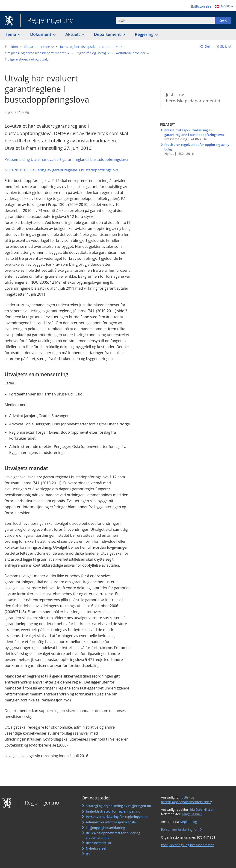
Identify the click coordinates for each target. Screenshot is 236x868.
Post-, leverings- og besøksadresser (187, 845)
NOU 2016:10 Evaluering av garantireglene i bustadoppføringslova (62, 170)
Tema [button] (11, 34)
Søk (223, 20)
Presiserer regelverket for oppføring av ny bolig (197, 147)
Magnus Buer (192, 814)
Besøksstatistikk (98, 843)
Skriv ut (226, 46)
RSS (88, 854)
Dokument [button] (41, 34)
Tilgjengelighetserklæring (105, 828)
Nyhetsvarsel (96, 848)
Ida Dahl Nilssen (202, 809)
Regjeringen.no (47, 20)
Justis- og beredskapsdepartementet (193, 98)
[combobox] (166, 20)
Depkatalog (188, 822)
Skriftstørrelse (201, 6)
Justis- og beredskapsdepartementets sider (186, 800)
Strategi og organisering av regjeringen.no (118, 806)
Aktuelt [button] (73, 34)
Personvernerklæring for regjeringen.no (117, 817)
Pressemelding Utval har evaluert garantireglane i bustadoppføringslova (66, 159)
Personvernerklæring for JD (181, 829)
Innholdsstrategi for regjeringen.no (113, 811)
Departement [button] (108, 34)
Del (207, 46)
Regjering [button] (145, 34)
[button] (39, 47)
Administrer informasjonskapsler (111, 822)
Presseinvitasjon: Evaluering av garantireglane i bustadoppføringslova (194, 132)
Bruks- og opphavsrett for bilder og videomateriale (113, 835)
